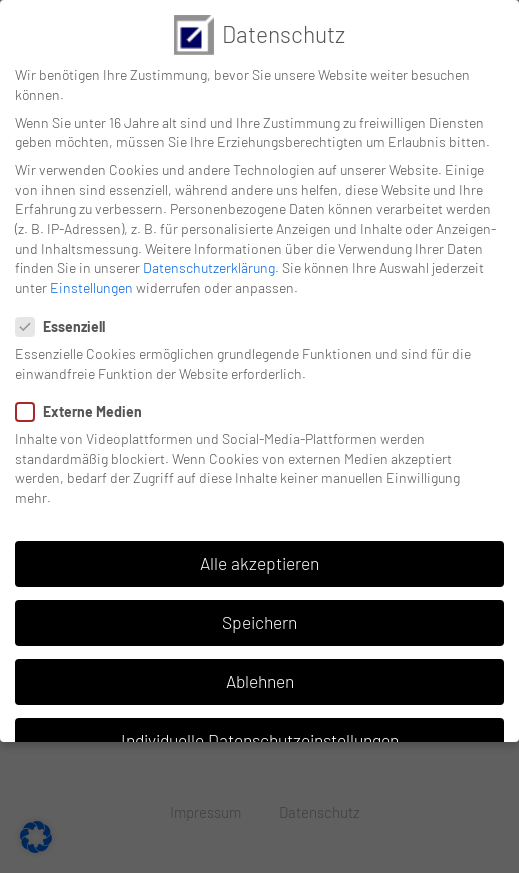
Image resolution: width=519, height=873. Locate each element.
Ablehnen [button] (260, 681)
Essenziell (66, 326)
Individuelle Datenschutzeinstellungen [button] (260, 740)
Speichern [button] (259, 622)
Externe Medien (85, 411)
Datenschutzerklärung (209, 267)
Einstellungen (91, 287)
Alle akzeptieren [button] (259, 563)
